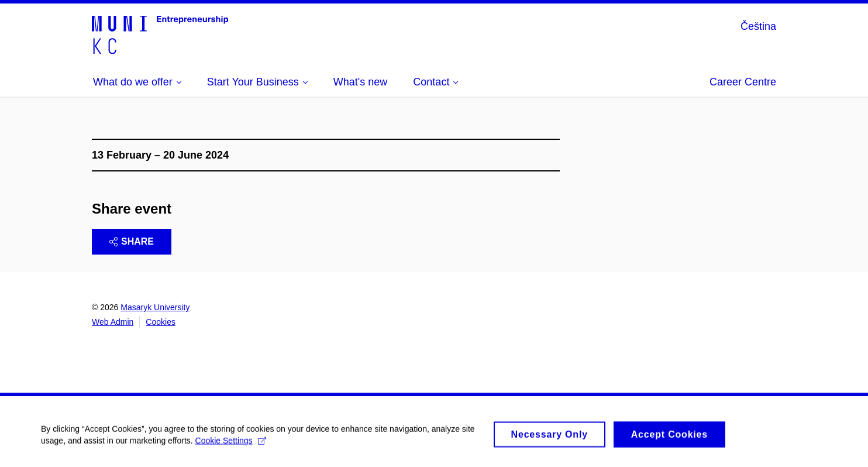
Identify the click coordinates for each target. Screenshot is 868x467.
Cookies (161, 322)
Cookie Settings (231, 443)
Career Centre (743, 82)
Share (132, 241)
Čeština (758, 26)
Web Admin (113, 322)
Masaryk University (155, 307)
